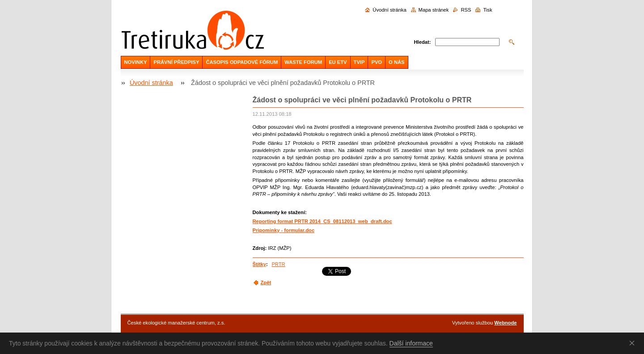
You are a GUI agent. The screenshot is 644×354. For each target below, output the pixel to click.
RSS (466, 10)
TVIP (359, 62)
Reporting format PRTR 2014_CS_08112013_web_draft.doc (322, 221)
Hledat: (423, 42)
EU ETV (338, 62)
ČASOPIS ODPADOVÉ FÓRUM (242, 62)
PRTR (278, 264)
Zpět (266, 282)
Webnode (505, 323)
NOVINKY (136, 62)
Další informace (411, 343)
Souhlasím (634, 343)
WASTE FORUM (303, 62)
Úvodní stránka (389, 10)
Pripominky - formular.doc (284, 230)
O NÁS (396, 62)
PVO (377, 62)
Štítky (259, 264)
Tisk (487, 10)
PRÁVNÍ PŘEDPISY (176, 62)
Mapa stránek (434, 10)
